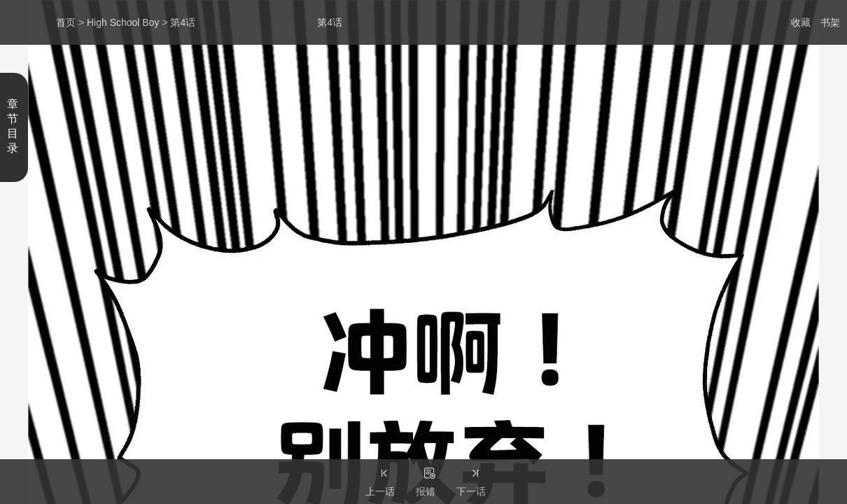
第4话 (183, 22)
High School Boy (123, 22)
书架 (830, 22)
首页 (66, 22)
